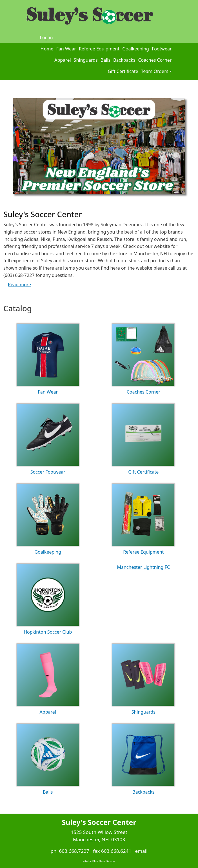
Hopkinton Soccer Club (48, 632)
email (141, 851)
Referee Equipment (99, 49)
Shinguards (86, 60)
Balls (105, 60)
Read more (19, 285)
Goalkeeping (136, 49)
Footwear (162, 49)
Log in (46, 37)
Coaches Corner (155, 60)
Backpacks (124, 60)
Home (47, 49)
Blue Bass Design (104, 861)
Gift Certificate (123, 71)
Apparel (63, 60)
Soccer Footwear (48, 472)
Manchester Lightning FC (143, 567)
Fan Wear (66, 49)
